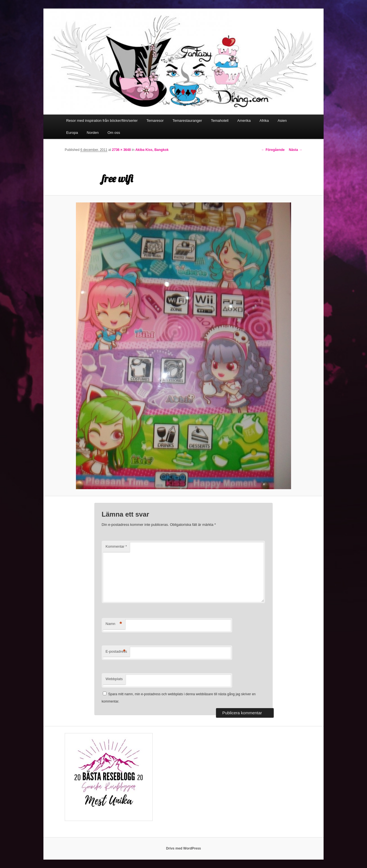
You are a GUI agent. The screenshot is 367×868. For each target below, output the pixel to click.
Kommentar (116, 546)
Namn (114, 624)
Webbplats (114, 679)
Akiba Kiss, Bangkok (152, 150)
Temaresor (155, 121)
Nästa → (296, 150)
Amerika (244, 121)
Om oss (114, 133)
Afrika (264, 121)
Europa (72, 133)
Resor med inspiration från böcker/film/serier (102, 121)
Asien (282, 121)
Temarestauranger (187, 121)
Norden (93, 133)
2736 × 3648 (121, 150)
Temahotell (220, 121)
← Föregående (273, 150)
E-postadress (116, 652)
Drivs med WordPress (184, 848)
